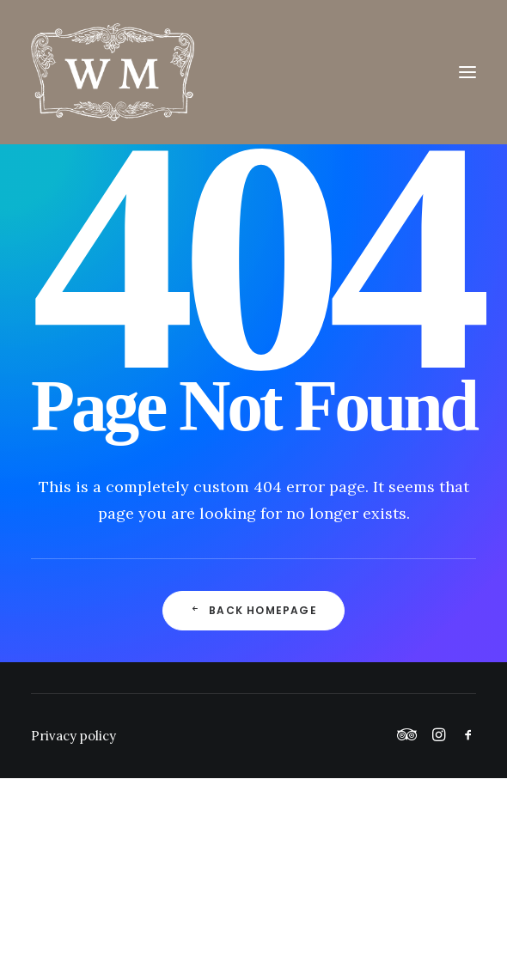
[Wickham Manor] (253, 72)
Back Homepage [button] (253, 610)
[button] (467, 72)
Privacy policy (73, 736)
